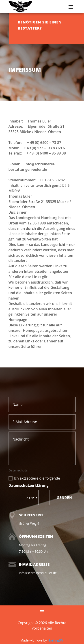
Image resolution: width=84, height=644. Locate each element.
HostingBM (56, 640)
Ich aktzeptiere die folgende (34, 482)
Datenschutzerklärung (29, 485)
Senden (65, 498)
